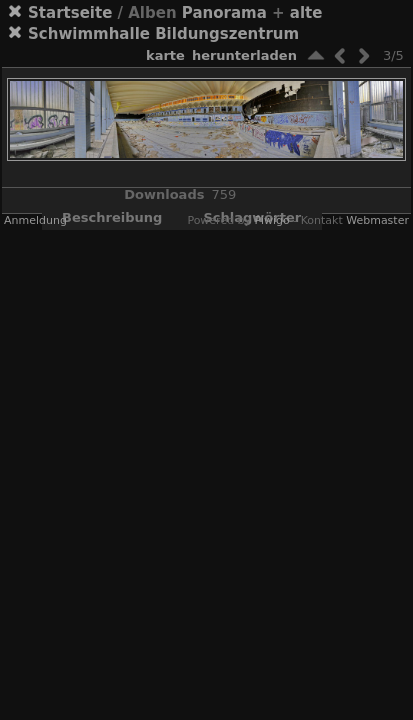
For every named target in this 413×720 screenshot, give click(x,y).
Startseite (70, 13)
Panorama (224, 13)
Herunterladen (244, 55)
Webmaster (377, 220)
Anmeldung (35, 220)
